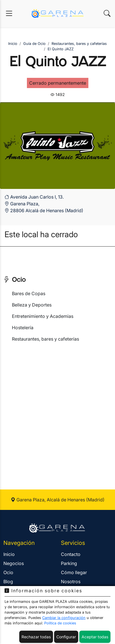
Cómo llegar (74, 572)
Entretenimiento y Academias (43, 316)
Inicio (13, 44)
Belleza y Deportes (32, 305)
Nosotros (71, 582)
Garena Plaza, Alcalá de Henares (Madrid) (58, 500)
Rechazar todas (36, 637)
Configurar (66, 637)
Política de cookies (60, 623)
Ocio (15, 280)
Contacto (71, 554)
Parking (69, 563)
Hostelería (23, 328)
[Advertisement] (57, 409)
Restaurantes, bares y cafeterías (45, 339)
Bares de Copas (29, 293)
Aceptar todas (95, 637)
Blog (8, 582)
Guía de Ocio (34, 44)
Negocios (14, 563)
